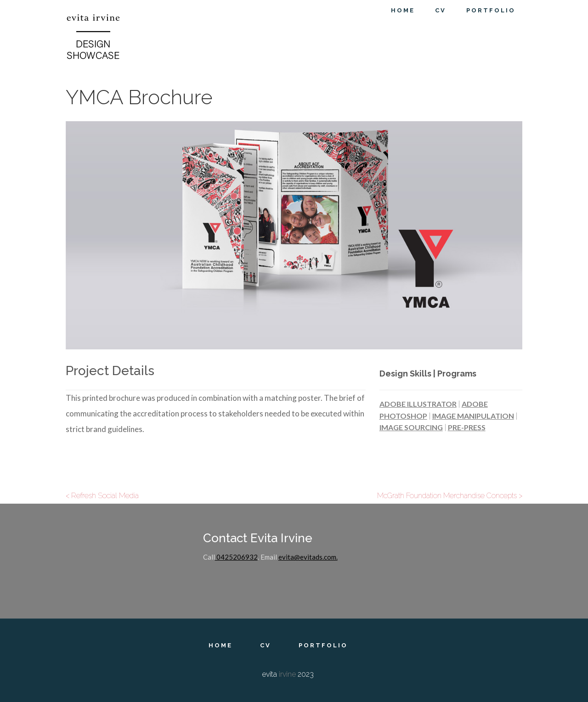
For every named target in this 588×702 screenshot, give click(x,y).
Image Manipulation (473, 416)
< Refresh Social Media (102, 496)
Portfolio (323, 645)
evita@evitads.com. (308, 557)
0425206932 (236, 557)
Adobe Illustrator (418, 404)
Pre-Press (467, 427)
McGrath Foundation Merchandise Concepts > (450, 496)
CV (266, 645)
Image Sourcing (411, 427)
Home (220, 645)
